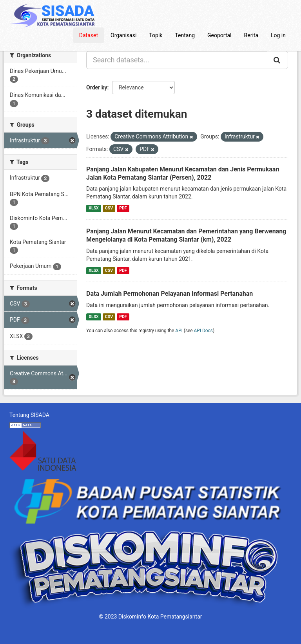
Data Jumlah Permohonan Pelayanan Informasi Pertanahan (170, 294)
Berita (251, 35)
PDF (123, 208)
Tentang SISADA (29, 415)
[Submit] (277, 60)
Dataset (89, 35)
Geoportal (219, 35)
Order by (97, 87)
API (179, 331)
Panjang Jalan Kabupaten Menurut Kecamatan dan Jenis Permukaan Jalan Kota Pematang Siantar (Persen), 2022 (183, 173)
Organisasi (123, 35)
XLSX (93, 208)
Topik (156, 35)
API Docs (203, 331)
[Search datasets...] (177, 60)
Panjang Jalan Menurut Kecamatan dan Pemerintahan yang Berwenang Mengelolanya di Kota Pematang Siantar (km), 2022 (186, 235)
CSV (109, 208)
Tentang (185, 35)
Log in (278, 35)
